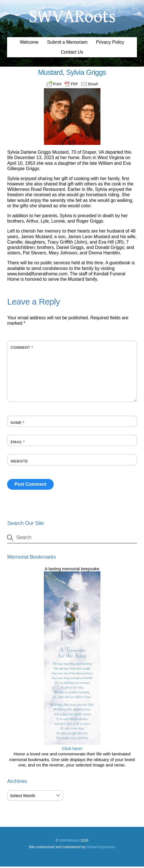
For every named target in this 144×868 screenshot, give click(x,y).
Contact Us (72, 53)
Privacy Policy (110, 44)
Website (19, 463)
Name (17, 424)
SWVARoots (69, 842)
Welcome (29, 44)
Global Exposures (101, 848)
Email (18, 443)
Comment (22, 349)
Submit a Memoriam (67, 44)
